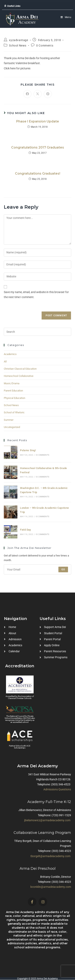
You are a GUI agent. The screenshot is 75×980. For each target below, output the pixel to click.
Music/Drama (12, 383)
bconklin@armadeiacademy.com (51, 887)
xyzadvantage (18, 40)
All (5, 362)
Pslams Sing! (28, 450)
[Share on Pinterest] (48, 94)
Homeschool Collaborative (19, 376)
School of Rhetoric (14, 412)
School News (18, 46)
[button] (37, 6)
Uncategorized (12, 427)
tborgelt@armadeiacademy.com (50, 856)
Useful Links (14, 6)
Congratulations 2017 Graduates (38, 147)
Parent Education (13, 391)
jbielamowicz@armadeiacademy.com (47, 820)
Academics (10, 354)
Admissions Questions (57, 789)
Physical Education (14, 398)
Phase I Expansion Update (38, 121)
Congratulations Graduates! (38, 173)
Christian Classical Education (20, 369)
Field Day (25, 530)
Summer (9, 420)
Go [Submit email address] (63, 569)
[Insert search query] (38, 332)
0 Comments (45, 46)
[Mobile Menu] (66, 17)
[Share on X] (38, 94)
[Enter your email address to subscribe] (38, 569)
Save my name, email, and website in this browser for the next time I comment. (36, 295)
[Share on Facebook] (27, 94)
